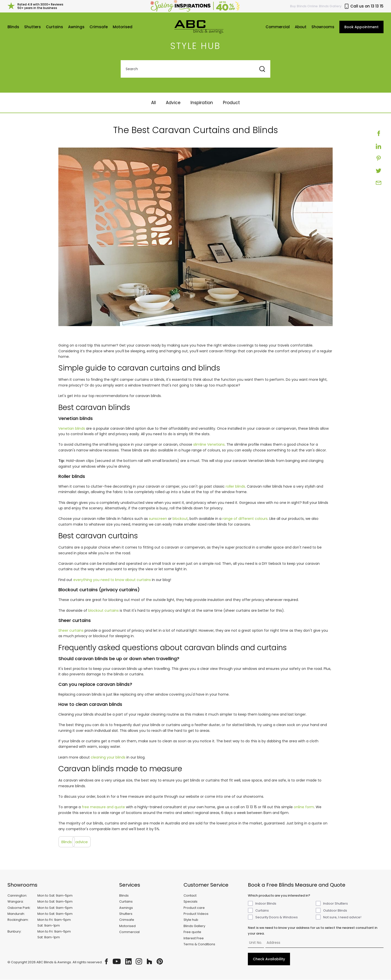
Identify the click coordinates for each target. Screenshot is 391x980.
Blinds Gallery (330, 6)
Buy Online (304, 6)
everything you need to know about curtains (112, 580)
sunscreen (158, 519)
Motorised (123, 27)
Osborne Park (19, 908)
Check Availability (269, 960)
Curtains (54, 27)
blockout (180, 519)
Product (231, 103)
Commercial (278, 27)
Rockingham (18, 920)
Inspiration (202, 103)
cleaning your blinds (108, 758)
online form (304, 807)
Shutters (33, 27)
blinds (67, 842)
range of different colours (245, 519)
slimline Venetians (209, 445)
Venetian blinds (72, 429)
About (301, 27)
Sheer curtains (71, 631)
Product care (194, 908)
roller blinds (235, 487)
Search (132, 69)
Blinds (13, 27)
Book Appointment (361, 27)
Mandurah (16, 914)
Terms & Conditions (199, 945)
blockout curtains (103, 611)
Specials (191, 902)
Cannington (17, 896)
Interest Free (194, 938)
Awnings (76, 27)
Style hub (191, 920)
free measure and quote (103, 807)
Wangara (15, 902)
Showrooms (323, 27)
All (153, 103)
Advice (173, 103)
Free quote (192, 932)
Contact (190, 896)
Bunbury (14, 932)
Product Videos (196, 914)
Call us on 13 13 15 (364, 6)
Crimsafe (99, 27)
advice (82, 842)
